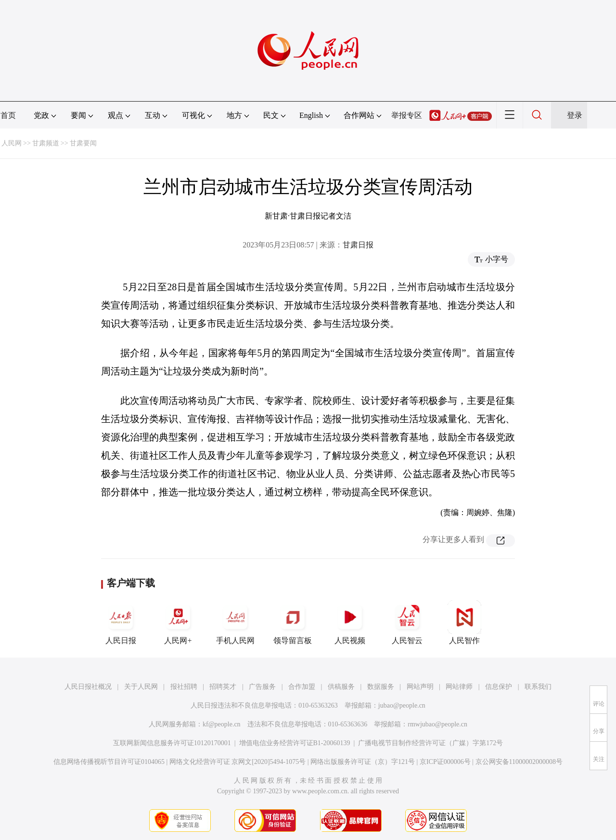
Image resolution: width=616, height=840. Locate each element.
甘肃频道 (46, 143)
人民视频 (350, 622)
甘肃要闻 (83, 143)
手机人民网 (235, 622)
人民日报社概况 (88, 687)
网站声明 (420, 687)
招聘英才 (223, 687)
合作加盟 (302, 687)
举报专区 (407, 115)
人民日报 (121, 622)
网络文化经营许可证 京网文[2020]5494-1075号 (238, 762)
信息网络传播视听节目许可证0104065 (109, 762)
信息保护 (499, 687)
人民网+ (178, 622)
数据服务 (381, 687)
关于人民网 (141, 687)
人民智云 (407, 622)
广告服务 (262, 687)
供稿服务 (341, 687)
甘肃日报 (358, 245)
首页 (8, 115)
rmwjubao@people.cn (437, 724)
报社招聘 (184, 687)
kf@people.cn (222, 724)
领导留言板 (293, 622)
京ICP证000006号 (445, 762)
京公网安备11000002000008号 (519, 762)
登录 (575, 115)
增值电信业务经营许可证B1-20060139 (295, 743)
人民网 (12, 143)
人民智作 (464, 622)
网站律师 (459, 687)
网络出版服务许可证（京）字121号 (363, 762)
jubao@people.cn (402, 705)
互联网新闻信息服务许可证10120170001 (172, 743)
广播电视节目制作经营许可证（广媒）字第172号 (430, 743)
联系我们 (538, 687)
